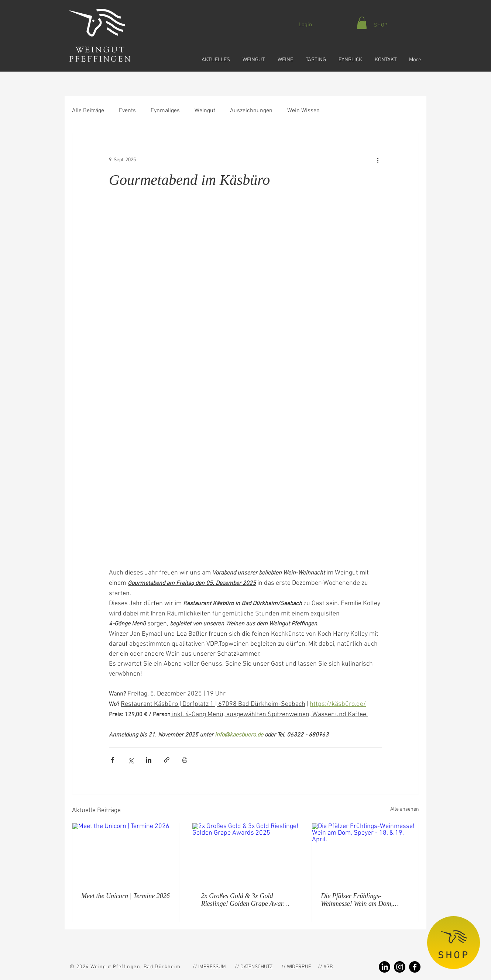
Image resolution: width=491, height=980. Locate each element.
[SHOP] (380, 25)
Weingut (205, 111)
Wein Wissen (303, 111)
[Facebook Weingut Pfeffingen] (415, 967)
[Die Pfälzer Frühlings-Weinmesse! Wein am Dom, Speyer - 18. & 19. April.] (365, 853)
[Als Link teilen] (167, 760)
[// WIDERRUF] (296, 967)
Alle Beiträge (88, 111)
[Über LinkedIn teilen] (149, 760)
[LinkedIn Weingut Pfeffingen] (384, 967)
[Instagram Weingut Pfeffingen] (400, 967)
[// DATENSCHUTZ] (254, 967)
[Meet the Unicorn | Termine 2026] (126, 853)
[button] (215, 56)
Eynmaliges (165, 111)
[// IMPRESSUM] (209, 967)
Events (127, 111)
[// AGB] (339, 967)
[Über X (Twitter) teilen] (131, 760)
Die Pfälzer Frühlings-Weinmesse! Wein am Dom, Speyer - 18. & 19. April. (357, 900)
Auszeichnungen (251, 111)
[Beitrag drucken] (185, 760)
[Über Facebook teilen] (112, 760)
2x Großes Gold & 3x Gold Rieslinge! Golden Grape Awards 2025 (245, 900)
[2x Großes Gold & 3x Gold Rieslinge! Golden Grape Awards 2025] (246, 853)
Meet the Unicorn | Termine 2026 (126, 896)
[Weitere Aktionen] (378, 160)
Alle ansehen (405, 809)
